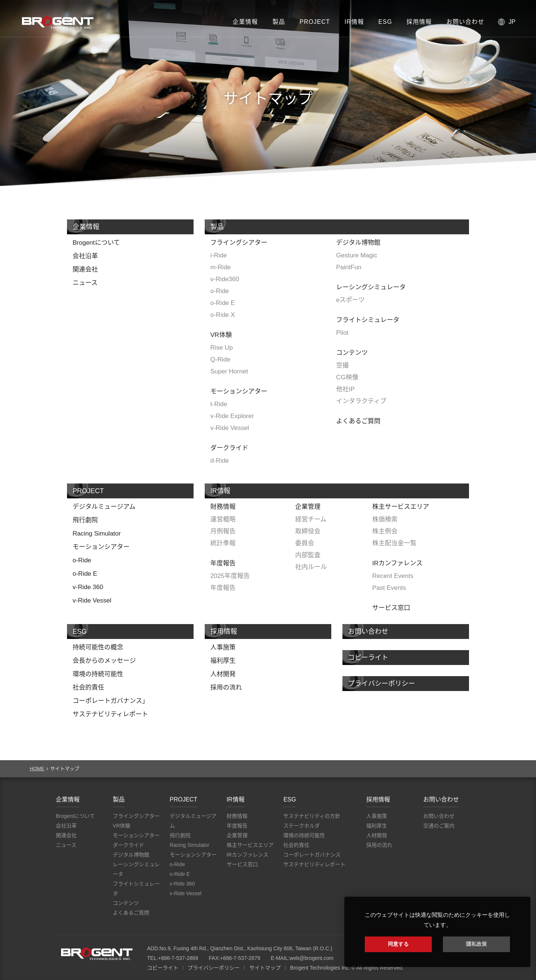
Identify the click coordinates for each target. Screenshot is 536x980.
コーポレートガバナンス (312, 855)
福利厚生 (223, 661)
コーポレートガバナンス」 (111, 701)
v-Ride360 (225, 279)
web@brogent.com (312, 958)
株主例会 (385, 531)
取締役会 (308, 531)
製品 (279, 22)
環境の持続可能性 (98, 674)
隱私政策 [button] (476, 944)
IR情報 (354, 22)
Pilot (342, 333)
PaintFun (349, 267)
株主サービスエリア (401, 507)
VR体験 (221, 335)
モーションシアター (239, 391)
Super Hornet (229, 371)
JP (512, 22)
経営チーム (311, 519)
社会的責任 (88, 687)
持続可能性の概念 (98, 647)
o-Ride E (223, 303)
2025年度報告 (230, 576)
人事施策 (223, 647)
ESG (385, 22)
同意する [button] (398, 944)
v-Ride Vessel (230, 428)
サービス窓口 (391, 608)
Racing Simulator (97, 534)
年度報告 (223, 563)
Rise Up (221, 348)
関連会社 (85, 269)
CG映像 (347, 377)
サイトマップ (265, 968)
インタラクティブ (361, 401)
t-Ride (219, 404)
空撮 (342, 365)
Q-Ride (220, 359)
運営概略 (223, 519)
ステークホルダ (301, 826)
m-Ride (221, 267)
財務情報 (223, 507)
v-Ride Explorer (232, 416)
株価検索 (385, 519)
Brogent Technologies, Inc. (97, 954)
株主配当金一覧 (394, 543)
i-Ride (218, 255)
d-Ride (220, 461)
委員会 (305, 543)
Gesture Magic (357, 255)
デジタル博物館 (358, 243)
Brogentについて (96, 243)
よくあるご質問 (358, 421)
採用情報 (419, 22)
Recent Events (393, 576)
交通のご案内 (439, 826)
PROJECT (315, 22)
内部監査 (308, 555)
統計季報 (223, 543)
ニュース (85, 283)
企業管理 (308, 507)
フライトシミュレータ (368, 320)
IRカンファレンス (397, 563)
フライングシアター (239, 243)
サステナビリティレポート (110, 714)
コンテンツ (352, 353)
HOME (37, 769)
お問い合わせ (465, 22)
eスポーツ (350, 300)
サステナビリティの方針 (312, 816)
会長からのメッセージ (104, 661)
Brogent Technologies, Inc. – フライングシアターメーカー (58, 22)
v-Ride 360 (88, 587)
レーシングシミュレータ (371, 287)
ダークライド (229, 448)
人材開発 (223, 674)
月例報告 (223, 531)
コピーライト (368, 658)
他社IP (345, 389)
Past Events (389, 588)
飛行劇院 (85, 520)
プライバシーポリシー (382, 684)
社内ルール (311, 567)
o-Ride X (223, 315)
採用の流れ (226, 687)
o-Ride (220, 291)
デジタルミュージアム (104, 507)
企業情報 (245, 22)
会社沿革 (85, 256)
